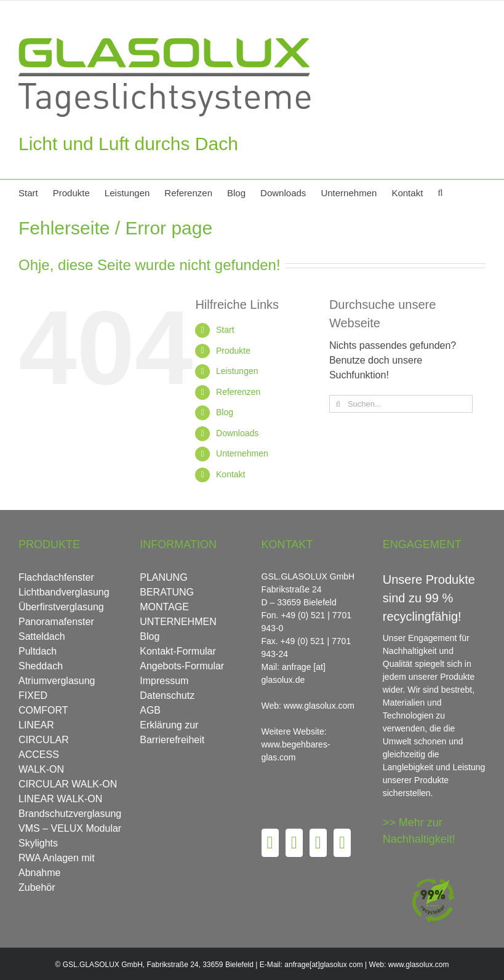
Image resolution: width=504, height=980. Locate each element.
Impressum (164, 681)
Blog (225, 412)
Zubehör (37, 887)
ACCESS (39, 755)
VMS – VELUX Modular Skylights (70, 836)
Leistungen (237, 371)
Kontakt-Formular (178, 651)
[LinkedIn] (342, 843)
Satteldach (42, 636)
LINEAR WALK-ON (60, 799)
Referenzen (238, 392)
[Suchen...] (401, 404)
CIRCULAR (44, 740)
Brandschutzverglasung (70, 814)
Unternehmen (242, 453)
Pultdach (38, 651)
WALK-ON (41, 769)
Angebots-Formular (182, 666)
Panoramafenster (56, 622)
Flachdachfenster (56, 577)
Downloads (237, 433)
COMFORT (43, 710)
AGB (150, 710)
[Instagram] (318, 843)
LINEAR (36, 725)
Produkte (233, 351)
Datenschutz (167, 695)
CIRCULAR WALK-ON (68, 784)
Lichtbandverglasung (64, 592)
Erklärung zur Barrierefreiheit (172, 732)
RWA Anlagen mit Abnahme (57, 865)
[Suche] (338, 404)
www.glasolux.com (419, 965)
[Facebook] (270, 843)
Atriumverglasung (57, 681)
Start (225, 330)
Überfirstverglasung (61, 607)
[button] (440, 192)
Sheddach (41, 666)
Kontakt (230, 474)
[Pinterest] (294, 843)
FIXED (33, 695)
